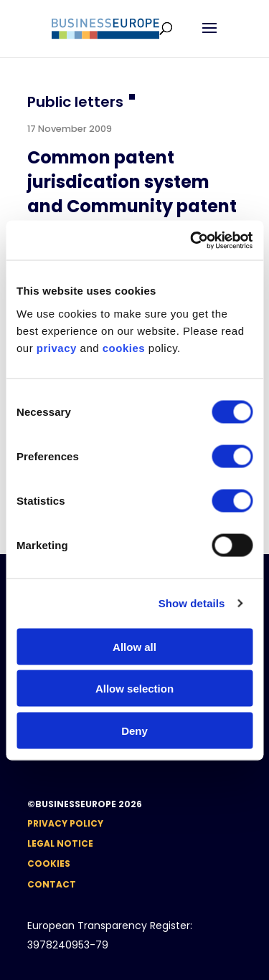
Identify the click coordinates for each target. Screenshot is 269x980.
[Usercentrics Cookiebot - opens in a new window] (192, 240)
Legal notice (60, 843)
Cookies (49, 864)
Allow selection (134, 689)
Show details (192, 603)
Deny (134, 730)
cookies (124, 347)
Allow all (134, 646)
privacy (57, 347)
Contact (52, 884)
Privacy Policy (65, 823)
